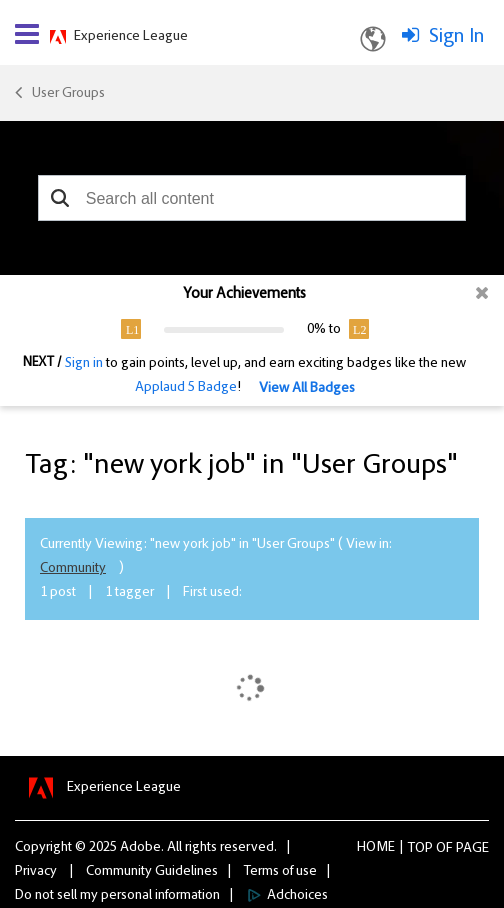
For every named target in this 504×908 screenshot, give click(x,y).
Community (73, 569)
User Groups (68, 94)
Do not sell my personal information (117, 896)
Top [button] (420, 849)
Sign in (84, 364)
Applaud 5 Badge (186, 388)
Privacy (36, 872)
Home (376, 848)
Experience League (131, 37)
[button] (60, 198)
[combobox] (252, 198)
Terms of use (280, 872)
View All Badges (307, 389)
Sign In (456, 37)
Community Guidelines (152, 872)
